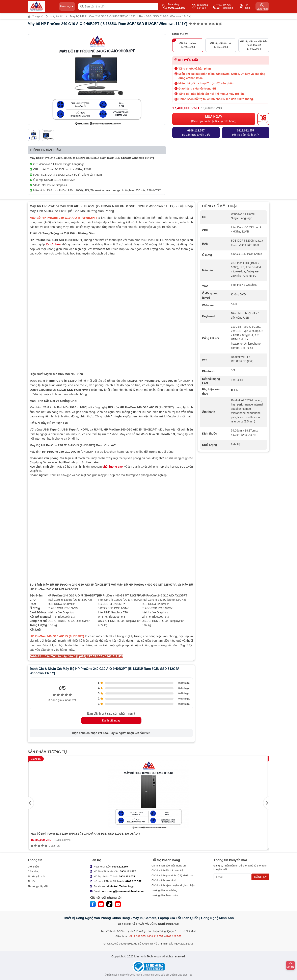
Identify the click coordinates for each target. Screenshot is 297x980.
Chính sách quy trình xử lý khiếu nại (172, 875)
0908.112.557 (128, 871)
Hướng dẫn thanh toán (165, 895)
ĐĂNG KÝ (260, 877)
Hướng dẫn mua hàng (164, 890)
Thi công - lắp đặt (38, 886)
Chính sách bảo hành (164, 880)
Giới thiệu (33, 867)
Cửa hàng (33, 871)
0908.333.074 (127, 876)
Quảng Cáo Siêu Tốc (181, 975)
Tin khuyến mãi (36, 876)
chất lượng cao (113, 467)
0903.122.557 (120, 867)
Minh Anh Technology (120, 886)
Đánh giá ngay (111, 720)
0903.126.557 (133, 881)
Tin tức (32, 881)
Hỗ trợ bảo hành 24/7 (246, 132)
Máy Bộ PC (57, 17)
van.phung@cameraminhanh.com (123, 891)
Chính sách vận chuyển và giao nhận (173, 885)
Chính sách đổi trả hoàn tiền (168, 870)
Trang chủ (35, 17)
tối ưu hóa (53, 244)
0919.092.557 (137, 936)
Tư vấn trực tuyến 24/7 (196, 132)
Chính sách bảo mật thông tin (169, 866)
